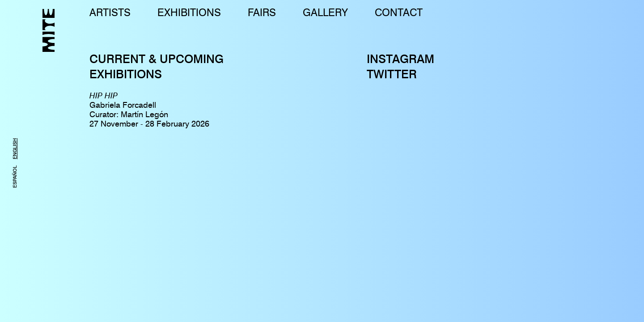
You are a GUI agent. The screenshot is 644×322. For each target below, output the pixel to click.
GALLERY (325, 12)
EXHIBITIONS (189, 12)
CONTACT (399, 12)
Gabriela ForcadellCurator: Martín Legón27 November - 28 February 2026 (149, 110)
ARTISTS (110, 12)
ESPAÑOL (15, 177)
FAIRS (262, 12)
